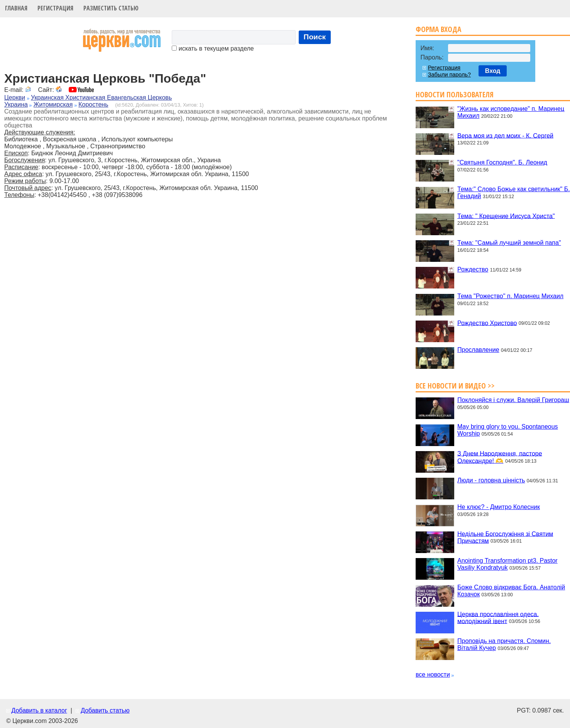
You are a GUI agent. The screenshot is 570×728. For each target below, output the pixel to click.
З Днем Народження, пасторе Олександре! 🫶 (500, 457)
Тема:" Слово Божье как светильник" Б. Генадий (514, 193)
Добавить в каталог (39, 710)
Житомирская (53, 104)
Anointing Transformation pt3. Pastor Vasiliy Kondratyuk (507, 564)
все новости (433, 675)
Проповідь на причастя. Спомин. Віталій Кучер (504, 644)
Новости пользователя (455, 94)
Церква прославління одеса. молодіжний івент (498, 617)
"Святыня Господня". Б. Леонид (502, 162)
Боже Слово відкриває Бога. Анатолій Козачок (511, 591)
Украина (16, 104)
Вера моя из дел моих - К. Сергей (505, 135)
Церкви (15, 98)
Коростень (93, 104)
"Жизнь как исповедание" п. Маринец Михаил (511, 112)
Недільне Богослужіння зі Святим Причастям (505, 537)
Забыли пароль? (449, 75)
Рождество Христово (487, 323)
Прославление (478, 350)
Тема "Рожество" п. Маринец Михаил (510, 296)
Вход (493, 71)
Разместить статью (111, 8)
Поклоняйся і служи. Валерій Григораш (513, 400)
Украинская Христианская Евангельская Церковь (101, 98)
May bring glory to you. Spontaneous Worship (508, 430)
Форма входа (438, 29)
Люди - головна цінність (491, 480)
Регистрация (55, 8)
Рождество (473, 269)
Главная (16, 8)
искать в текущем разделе (213, 48)
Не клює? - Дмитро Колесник (499, 507)
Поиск (315, 37)
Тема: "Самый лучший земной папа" (509, 243)
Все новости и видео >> (455, 386)
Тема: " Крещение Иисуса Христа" (506, 216)
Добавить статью (105, 710)
